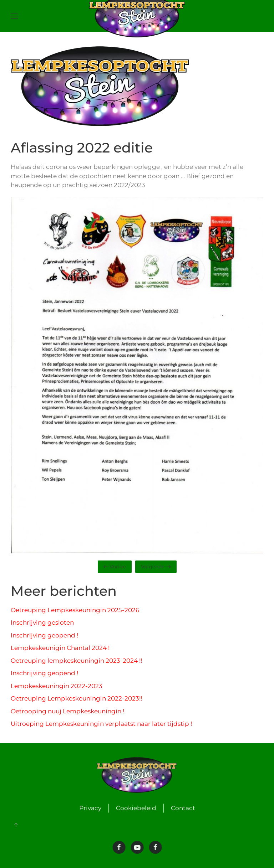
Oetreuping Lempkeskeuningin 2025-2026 (75, 610)
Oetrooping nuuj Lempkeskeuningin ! (67, 711)
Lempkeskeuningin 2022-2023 (57, 686)
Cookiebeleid (136, 808)
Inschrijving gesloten (42, 622)
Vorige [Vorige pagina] (115, 567)
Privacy (90, 808)
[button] (14, 16)
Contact (183, 808)
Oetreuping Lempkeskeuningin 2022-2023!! (76, 698)
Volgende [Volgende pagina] (156, 567)
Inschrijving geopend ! (44, 635)
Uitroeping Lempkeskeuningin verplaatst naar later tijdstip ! (101, 724)
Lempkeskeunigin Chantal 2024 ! (60, 648)
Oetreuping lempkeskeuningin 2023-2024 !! (76, 661)
